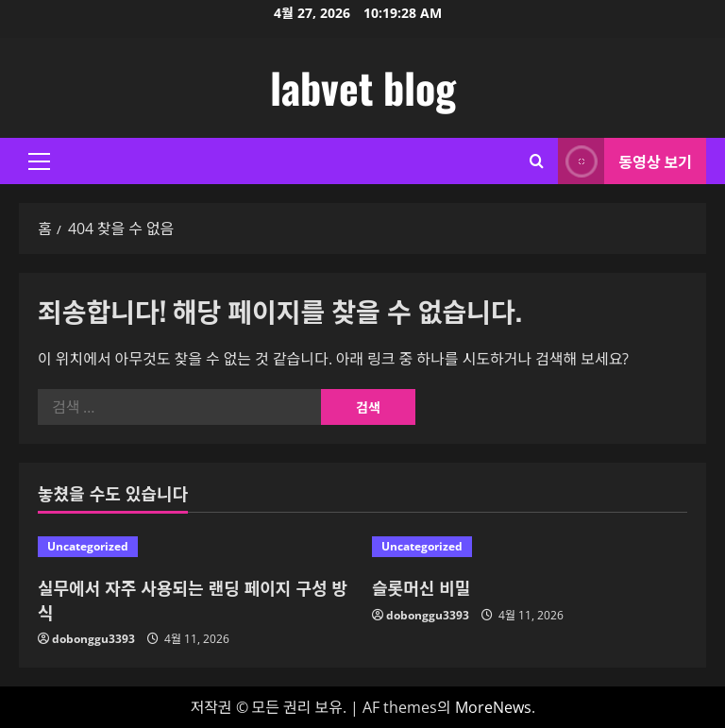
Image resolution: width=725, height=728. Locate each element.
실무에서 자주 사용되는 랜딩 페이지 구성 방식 (193, 599)
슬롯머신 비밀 (421, 587)
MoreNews (493, 707)
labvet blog (363, 87)
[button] (39, 161)
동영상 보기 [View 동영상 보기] (625, 161)
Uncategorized (88, 546)
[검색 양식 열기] (537, 161)
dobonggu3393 (93, 639)
